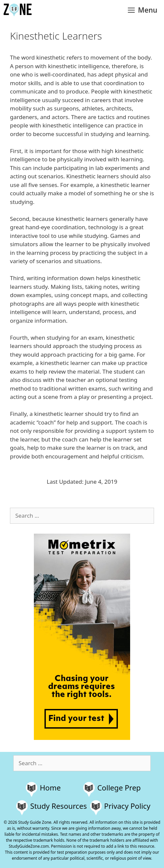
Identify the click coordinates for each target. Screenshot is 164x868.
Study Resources (59, 806)
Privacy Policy (127, 806)
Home (50, 787)
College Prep (119, 787)
